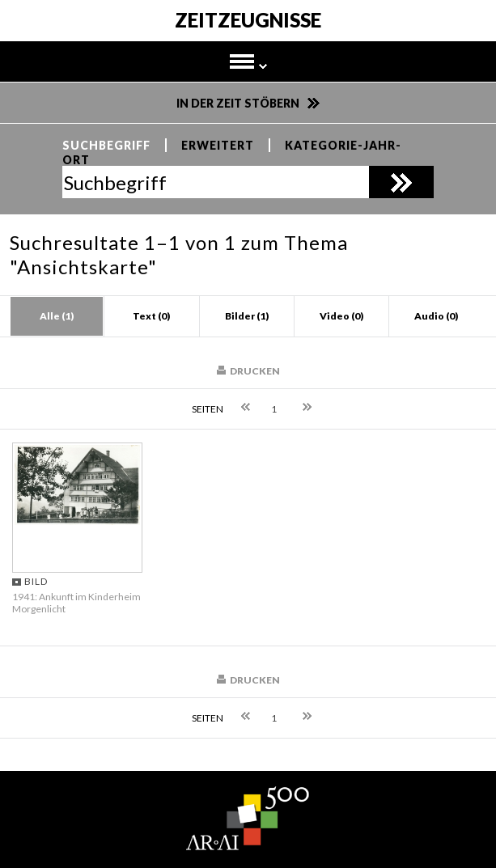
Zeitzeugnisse (248, 21)
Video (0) (341, 316)
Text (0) (151, 316)
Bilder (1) (247, 316)
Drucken (255, 371)
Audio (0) (436, 316)
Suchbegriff (106, 145)
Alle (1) (57, 316)
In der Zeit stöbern (238, 103)
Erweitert (218, 145)
